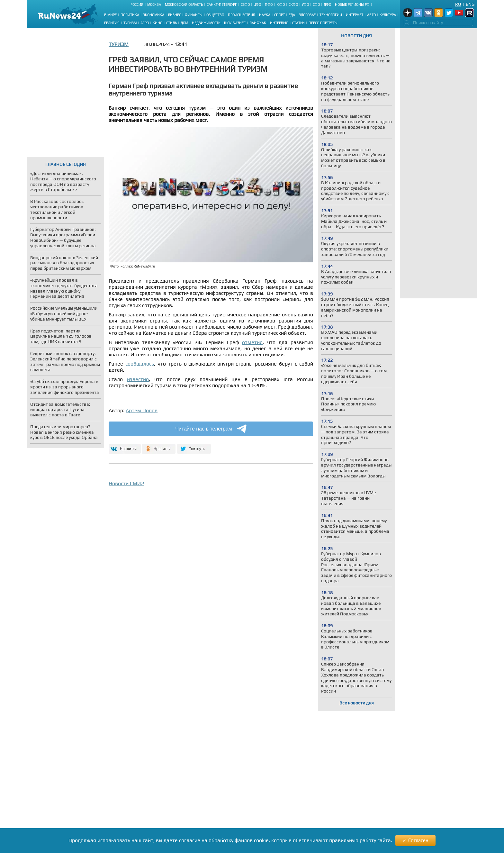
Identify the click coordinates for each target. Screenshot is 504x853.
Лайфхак (258, 23)
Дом (184, 23)
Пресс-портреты (323, 23)
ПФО (269, 5)
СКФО (293, 5)
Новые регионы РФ (352, 5)
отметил (252, 342)
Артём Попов (142, 410)
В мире (110, 15)
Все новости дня (357, 703)
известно (138, 379)
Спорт (279, 15)
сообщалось (140, 364)
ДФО (327, 5)
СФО (316, 5)
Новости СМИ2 (126, 483)
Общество (215, 15)
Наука (265, 15)
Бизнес (175, 15)
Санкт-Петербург (222, 5)
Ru (458, 4)
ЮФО (281, 5)
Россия (137, 5)
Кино (157, 23)
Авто (371, 15)
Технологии (331, 15)
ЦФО (257, 5)
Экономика (154, 15)
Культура (388, 15)
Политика (130, 15)
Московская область (184, 5)
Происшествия (242, 15)
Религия (112, 23)
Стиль (171, 23)
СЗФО (245, 5)
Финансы (194, 15)
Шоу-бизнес (235, 23)
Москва (154, 5)
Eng (470, 4)
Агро (145, 23)
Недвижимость (206, 23)
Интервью (279, 23)
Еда (292, 15)
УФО (305, 5)
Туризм (130, 23)
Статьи (298, 23)
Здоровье (307, 15)
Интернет (355, 15)
